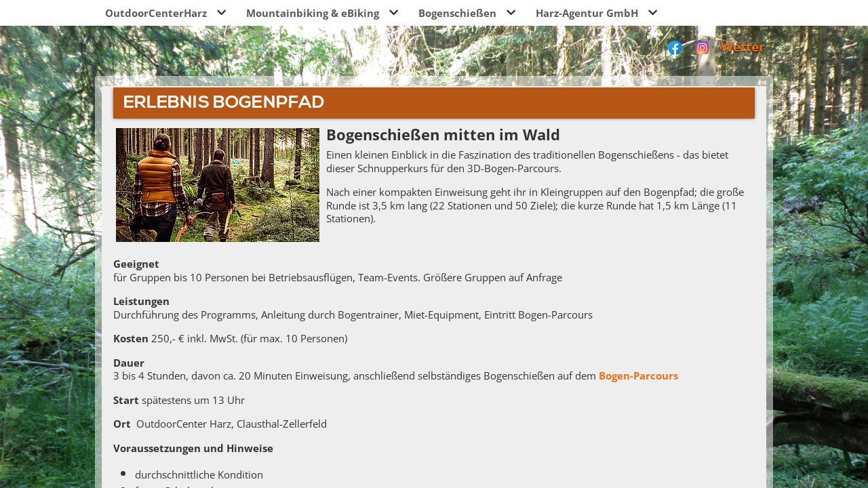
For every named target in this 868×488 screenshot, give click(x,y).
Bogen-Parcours (638, 375)
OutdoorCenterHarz (156, 13)
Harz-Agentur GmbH (587, 13)
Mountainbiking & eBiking (313, 13)
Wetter (743, 46)
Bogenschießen (457, 13)
